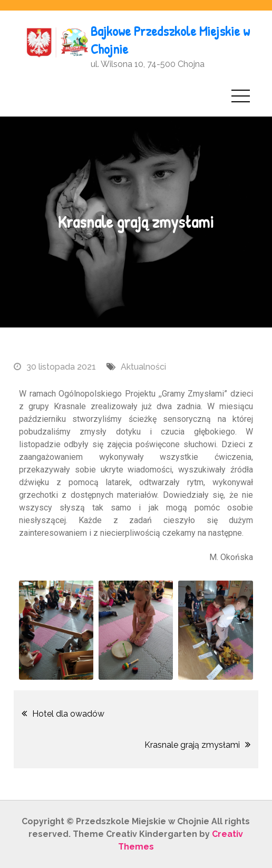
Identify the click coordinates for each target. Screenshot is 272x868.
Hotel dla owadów (68, 714)
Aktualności (143, 367)
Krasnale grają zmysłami (192, 745)
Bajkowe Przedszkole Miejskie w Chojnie (170, 40)
